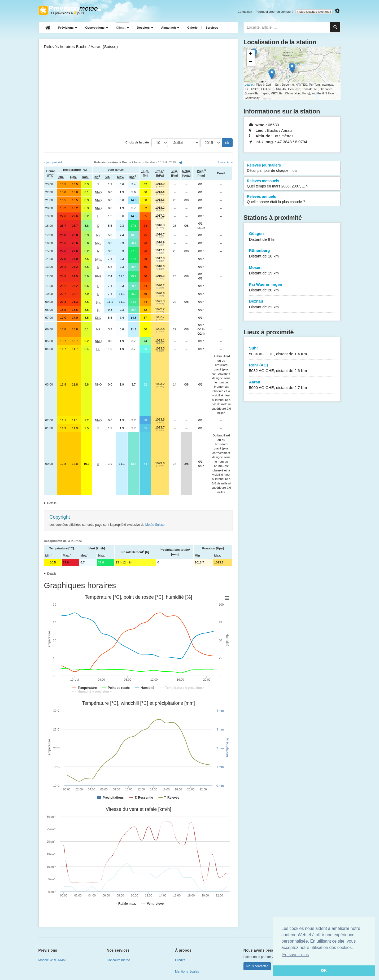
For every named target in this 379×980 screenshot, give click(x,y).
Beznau (292, 304)
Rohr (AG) (292, 368)
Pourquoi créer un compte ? (275, 12)
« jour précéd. (53, 162)
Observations (97, 28)
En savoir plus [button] (296, 955)
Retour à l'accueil (70, 10)
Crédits (180, 960)
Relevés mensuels (292, 184)
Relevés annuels (292, 199)
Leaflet (249, 85)
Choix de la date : (138, 142)
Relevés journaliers (292, 168)
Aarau (292, 385)
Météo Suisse (155, 525)
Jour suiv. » (225, 162)
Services (212, 28)
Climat (123, 28)
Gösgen (292, 237)
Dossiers (145, 28)
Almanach (170, 28)
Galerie (192, 28)
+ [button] (251, 54)
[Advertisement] (138, 96)
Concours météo (118, 960)
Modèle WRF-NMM (52, 960)
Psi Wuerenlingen (292, 288)
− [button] (251, 62)
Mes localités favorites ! (314, 12)
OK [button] (324, 970)
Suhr (292, 351)
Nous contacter (257, 966)
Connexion (245, 12)
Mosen (292, 271)
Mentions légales (187, 972)
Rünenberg (292, 254)
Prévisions (68, 28)
